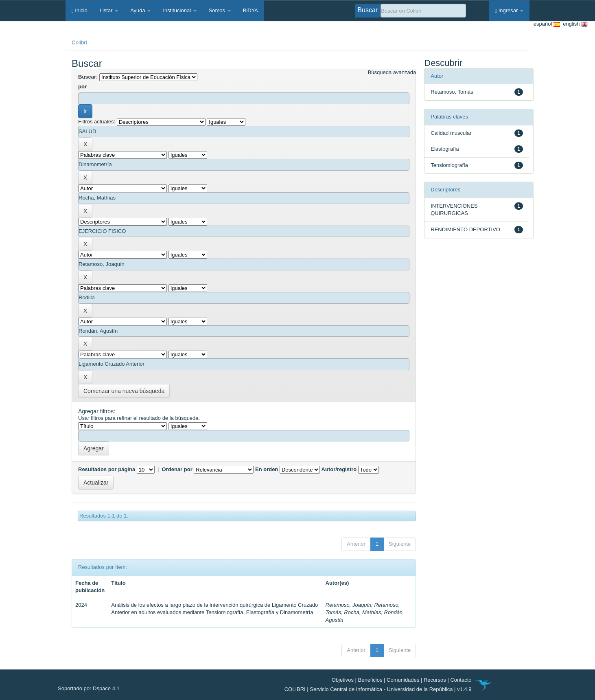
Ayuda (140, 10)
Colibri (79, 43)
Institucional (179, 10)
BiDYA (250, 10)
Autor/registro (339, 469)
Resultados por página (107, 469)
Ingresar (509, 10)
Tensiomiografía (449, 165)
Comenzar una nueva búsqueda (124, 391)
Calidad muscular (451, 133)
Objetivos (343, 680)
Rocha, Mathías (362, 612)
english (574, 24)
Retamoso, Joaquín (349, 605)
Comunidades (403, 680)
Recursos (435, 680)
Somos (220, 10)
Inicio (80, 10)
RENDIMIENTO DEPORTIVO (465, 229)
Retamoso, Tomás (452, 92)
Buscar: (88, 77)
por (82, 87)
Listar (109, 10)
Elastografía (445, 149)
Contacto (461, 680)
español (547, 24)
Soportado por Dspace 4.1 (89, 688)
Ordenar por (177, 469)
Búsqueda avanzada (392, 72)
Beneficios (370, 680)
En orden (267, 469)
